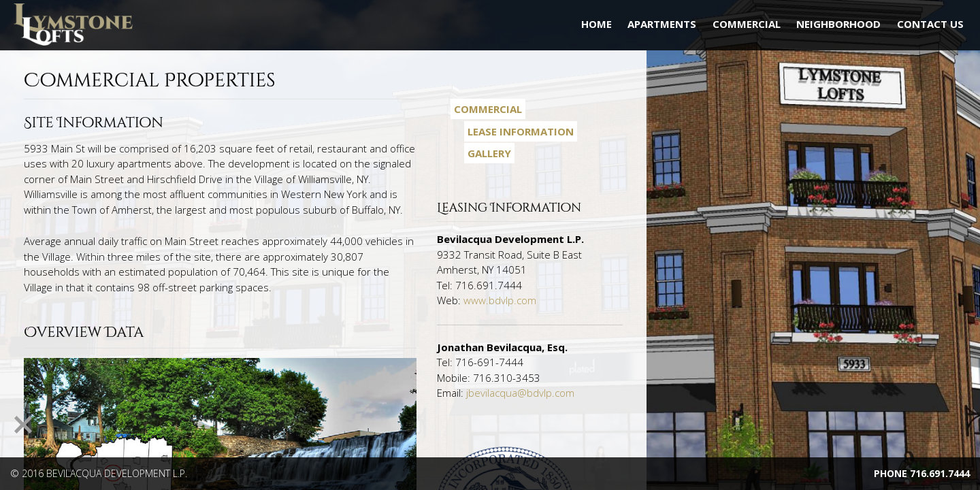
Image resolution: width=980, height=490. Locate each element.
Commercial (488, 109)
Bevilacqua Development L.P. (117, 473)
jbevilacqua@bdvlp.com (520, 393)
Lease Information (521, 131)
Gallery (489, 153)
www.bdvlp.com (500, 300)
